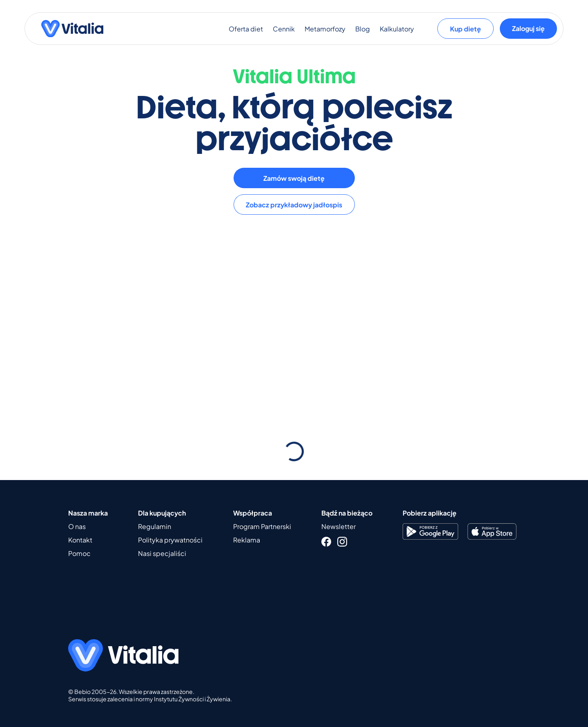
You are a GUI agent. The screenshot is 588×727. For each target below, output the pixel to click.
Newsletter (339, 526)
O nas (77, 526)
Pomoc (79, 553)
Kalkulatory (397, 29)
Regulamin (155, 526)
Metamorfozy (325, 29)
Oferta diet (246, 29)
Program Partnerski (262, 526)
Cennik (284, 29)
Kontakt (80, 540)
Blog (363, 29)
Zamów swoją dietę (294, 178)
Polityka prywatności (170, 540)
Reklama (247, 540)
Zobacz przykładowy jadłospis (294, 205)
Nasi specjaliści (162, 553)
